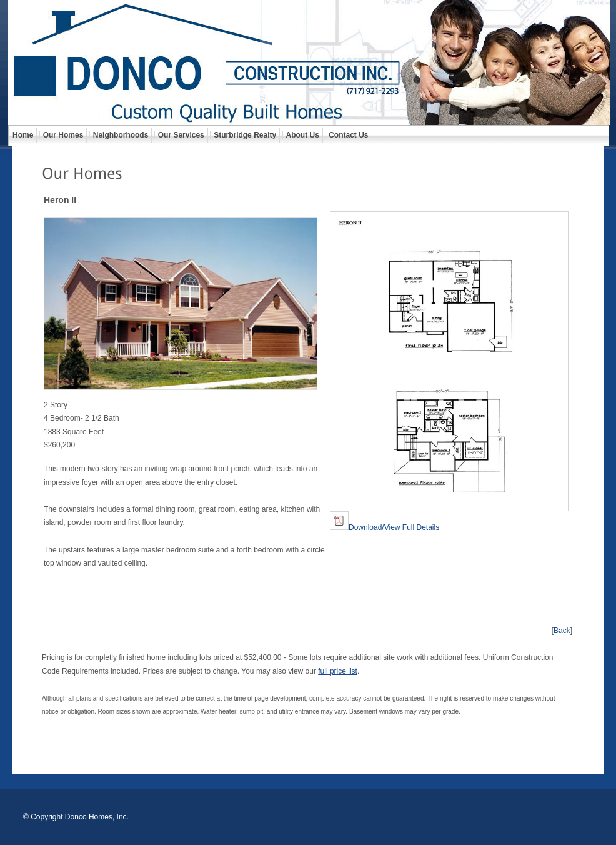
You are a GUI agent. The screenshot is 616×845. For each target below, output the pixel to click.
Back (562, 631)
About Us (303, 135)
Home (23, 135)
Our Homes (63, 135)
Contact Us (348, 135)
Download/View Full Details (385, 527)
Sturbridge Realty (245, 135)
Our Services (181, 135)
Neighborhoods (121, 135)
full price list (338, 671)
